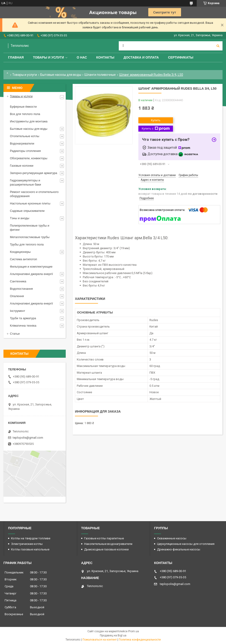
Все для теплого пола (25, 114)
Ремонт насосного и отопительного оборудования (34, 194)
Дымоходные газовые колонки (106, 549)
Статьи (15, 334)
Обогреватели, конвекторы (29, 158)
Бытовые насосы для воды (61, 75)
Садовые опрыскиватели (27, 211)
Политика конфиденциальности (140, 640)
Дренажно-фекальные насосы (179, 549)
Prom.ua (134, 631)
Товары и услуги (49, 57)
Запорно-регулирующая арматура (34, 173)
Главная (16, 57)
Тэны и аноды (20, 218)
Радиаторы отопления (25, 151)
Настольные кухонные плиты (30, 203)
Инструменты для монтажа (29, 121)
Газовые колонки (22, 166)
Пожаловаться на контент (100, 640)
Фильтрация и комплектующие (31, 267)
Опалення (17, 296)
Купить (156, 120)
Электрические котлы (27, 544)
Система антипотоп (24, 259)
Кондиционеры (20, 252)
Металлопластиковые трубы (30, 237)
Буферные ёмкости (23, 107)
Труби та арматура (23, 318)
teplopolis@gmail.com (28, 438)
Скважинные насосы (172, 538)
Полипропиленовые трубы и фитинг (30, 228)
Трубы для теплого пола (27, 244)
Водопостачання (21, 289)
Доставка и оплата (141, 57)
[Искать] (218, 46)
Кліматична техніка (23, 326)
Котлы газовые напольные (30, 549)
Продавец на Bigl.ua (113, 635)
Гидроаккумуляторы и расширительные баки (25, 182)
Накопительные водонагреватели (108, 544)
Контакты (105, 57)
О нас (82, 57)
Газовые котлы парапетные (104, 538)
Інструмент (18, 311)
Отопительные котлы (25, 136)
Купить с (156, 129)
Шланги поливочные (100, 75)
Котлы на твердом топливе (31, 538)
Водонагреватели (22, 143)
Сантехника (18, 281)
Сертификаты (181, 57)
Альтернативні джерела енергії (31, 274)
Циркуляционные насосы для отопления (186, 544)
